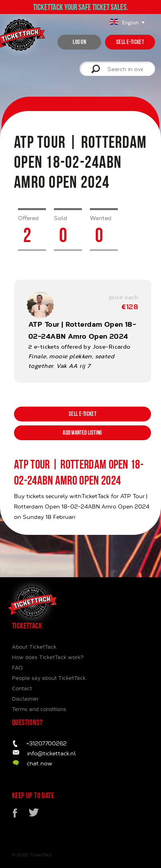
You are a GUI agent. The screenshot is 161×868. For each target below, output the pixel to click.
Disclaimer (25, 699)
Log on (79, 42)
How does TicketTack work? (48, 657)
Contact (22, 688)
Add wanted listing (82, 433)
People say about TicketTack (49, 678)
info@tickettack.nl (52, 753)
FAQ (17, 667)
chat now (40, 763)
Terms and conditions (39, 709)
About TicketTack (34, 647)
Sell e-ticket (130, 42)
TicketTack (41, 855)
